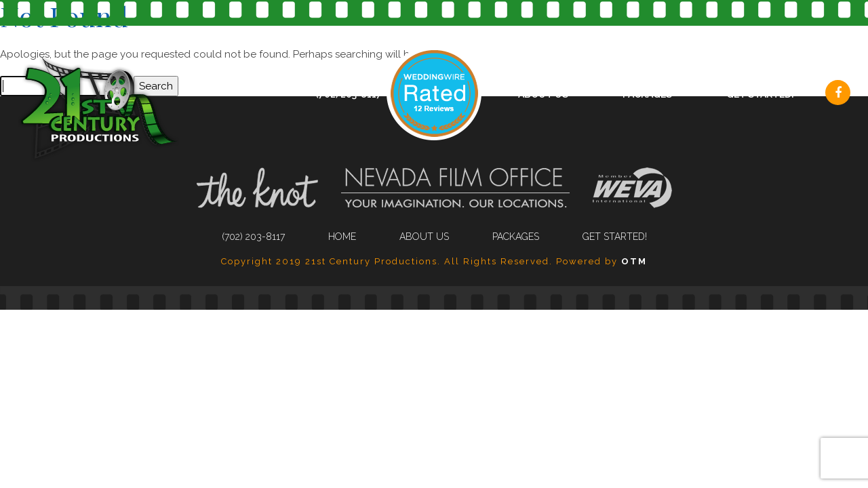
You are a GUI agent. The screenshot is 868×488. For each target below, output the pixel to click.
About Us (543, 94)
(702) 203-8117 (349, 94)
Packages (647, 94)
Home (342, 237)
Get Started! (760, 94)
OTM (634, 261)
